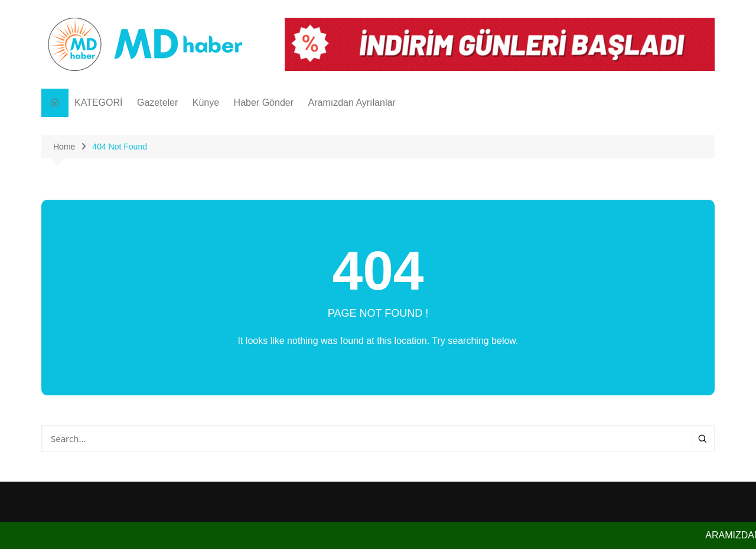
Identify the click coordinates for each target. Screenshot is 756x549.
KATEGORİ (99, 103)
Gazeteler (157, 103)
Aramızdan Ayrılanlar (351, 103)
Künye (206, 103)
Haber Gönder (264, 103)
